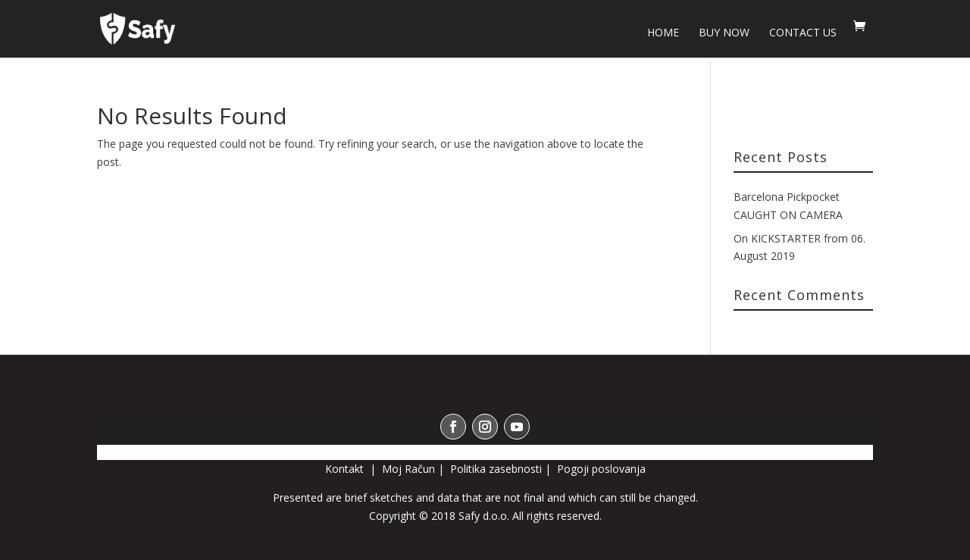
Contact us (803, 33)
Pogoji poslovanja (601, 469)
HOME (663, 33)
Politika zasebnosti (496, 469)
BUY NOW (724, 33)
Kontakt (346, 469)
